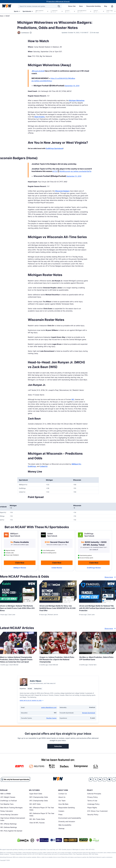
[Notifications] (112, 6)
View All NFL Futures (37, 823)
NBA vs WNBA (6, 794)
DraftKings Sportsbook (54, 148)
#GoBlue (72, 78)
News (81, 6)
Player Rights (92, 808)
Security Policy (93, 815)
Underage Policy (93, 805)
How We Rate (63, 805)
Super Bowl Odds (36, 794)
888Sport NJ (76, 464)
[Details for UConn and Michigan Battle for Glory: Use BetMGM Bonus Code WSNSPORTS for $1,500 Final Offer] (58, 592)
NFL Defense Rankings (9, 828)
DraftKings (32, 466)
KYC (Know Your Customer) (98, 812)
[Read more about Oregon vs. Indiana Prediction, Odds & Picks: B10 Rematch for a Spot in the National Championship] (58, 659)
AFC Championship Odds (39, 801)
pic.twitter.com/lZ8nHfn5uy (42, 81)
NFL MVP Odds (35, 805)
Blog (106, 6)
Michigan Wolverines (77, 100)
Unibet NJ (44, 466)
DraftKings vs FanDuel (9, 801)
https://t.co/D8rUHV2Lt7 (60, 78)
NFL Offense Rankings (8, 824)
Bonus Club (72, 6)
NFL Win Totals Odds (37, 820)
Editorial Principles (94, 794)
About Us (62, 798)
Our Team (62, 801)
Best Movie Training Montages (11, 808)
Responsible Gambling (94, 6)
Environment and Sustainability (70, 819)
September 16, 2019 (72, 86)
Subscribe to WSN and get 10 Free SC (59, 1)
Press (60, 815)
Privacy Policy (93, 798)
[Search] (59, 6)
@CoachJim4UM (38, 71)
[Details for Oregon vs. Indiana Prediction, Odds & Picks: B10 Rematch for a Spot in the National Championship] (58, 643)
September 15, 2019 (74, 176)
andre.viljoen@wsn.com (49, 708)
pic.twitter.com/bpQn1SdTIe (81, 171)
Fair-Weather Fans (7, 805)
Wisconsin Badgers (62, 191)
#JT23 (55, 171)
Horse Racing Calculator (9, 815)
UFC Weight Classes (8, 798)
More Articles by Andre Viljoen (31, 701)
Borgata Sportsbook (89, 713)
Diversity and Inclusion (67, 822)
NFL (73, 399)
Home (2, 16)
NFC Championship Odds (39, 798)
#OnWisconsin (65, 171)
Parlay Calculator (7, 812)
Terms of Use (92, 801)
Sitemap (61, 829)
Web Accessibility (65, 826)
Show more (110, 577)
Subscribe (58, 747)
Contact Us (63, 794)
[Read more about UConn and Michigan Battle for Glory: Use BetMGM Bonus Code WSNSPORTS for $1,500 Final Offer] (58, 608)
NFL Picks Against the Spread (11, 831)
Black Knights (40, 117)
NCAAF (8, 16)
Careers (61, 812)
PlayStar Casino (51, 719)
